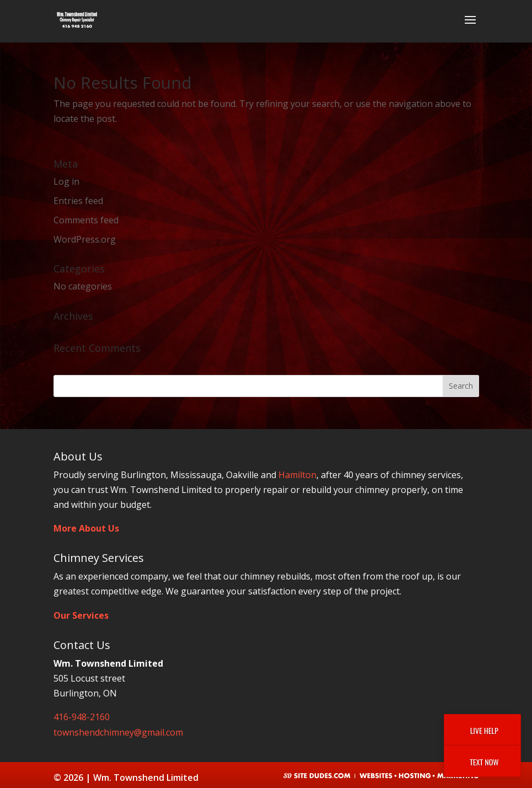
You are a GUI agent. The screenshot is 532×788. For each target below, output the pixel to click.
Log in (66, 181)
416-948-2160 (82, 717)
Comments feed (86, 220)
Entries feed (78, 201)
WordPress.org (85, 239)
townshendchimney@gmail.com (118, 732)
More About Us (86, 528)
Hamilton (297, 475)
